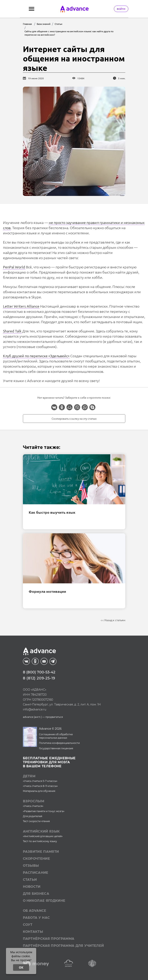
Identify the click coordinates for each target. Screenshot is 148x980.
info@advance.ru (35, 709)
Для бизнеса (36, 894)
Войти (121, 9)
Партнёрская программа (49, 939)
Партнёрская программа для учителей (63, 946)
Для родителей (33, 816)
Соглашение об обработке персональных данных (56, 736)
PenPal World (14, 267)
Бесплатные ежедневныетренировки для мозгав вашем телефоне (49, 762)
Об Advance (35, 911)
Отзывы (31, 866)
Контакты (33, 932)
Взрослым (34, 801)
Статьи (30, 880)
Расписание (36, 873)
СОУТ (28, 925)
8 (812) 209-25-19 (39, 678)
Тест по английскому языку (40, 841)
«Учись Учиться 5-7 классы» (40, 781)
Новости (32, 887)
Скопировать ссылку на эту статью (74, 418)
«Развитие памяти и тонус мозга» (44, 811)
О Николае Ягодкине (44, 901)
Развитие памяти (41, 852)
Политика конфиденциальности (59, 743)
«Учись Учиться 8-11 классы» (40, 786)
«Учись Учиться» (33, 806)
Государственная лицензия (56, 748)
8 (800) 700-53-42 (39, 672)
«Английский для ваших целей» (43, 836)
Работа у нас (36, 918)
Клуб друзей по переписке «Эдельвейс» (36, 356)
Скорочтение (37, 859)
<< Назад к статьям (113, 620)
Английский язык (41, 831)
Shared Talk (12, 331)
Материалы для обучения (39, 791)
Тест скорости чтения (36, 821)
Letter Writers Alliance (21, 306)
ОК (21, 967)
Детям (29, 776)
